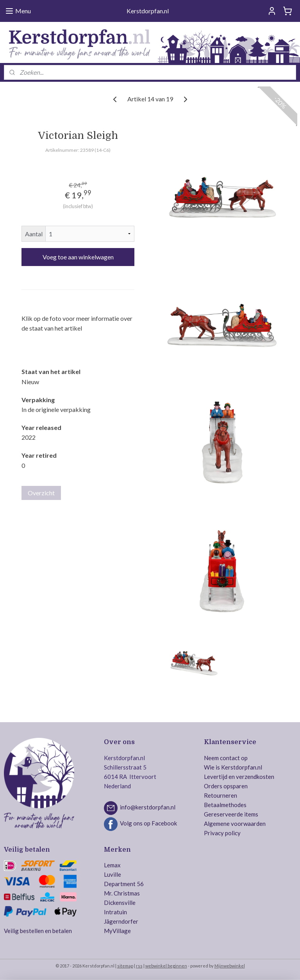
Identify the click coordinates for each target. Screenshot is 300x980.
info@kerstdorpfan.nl (148, 807)
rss (139, 966)
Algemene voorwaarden (235, 824)
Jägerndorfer (121, 921)
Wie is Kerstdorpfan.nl (233, 767)
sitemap (125, 966)
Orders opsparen (226, 786)
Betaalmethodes (225, 805)
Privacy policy (222, 833)
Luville (112, 874)
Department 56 (124, 884)
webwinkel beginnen (166, 966)
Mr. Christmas (122, 893)
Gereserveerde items (231, 814)
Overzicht (41, 493)
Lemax (112, 865)
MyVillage (117, 931)
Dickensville (120, 903)
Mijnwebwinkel (230, 966)
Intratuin (115, 912)
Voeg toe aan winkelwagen (78, 257)
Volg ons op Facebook (148, 823)
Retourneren (221, 795)
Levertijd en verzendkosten (239, 777)
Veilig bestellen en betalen (38, 931)
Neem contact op (226, 758)
